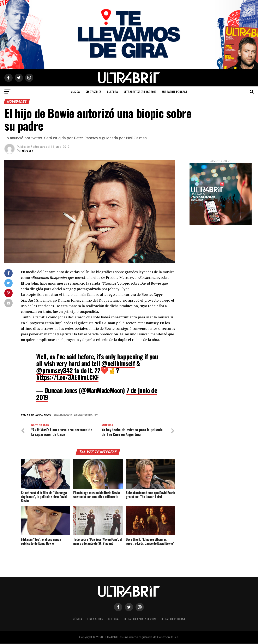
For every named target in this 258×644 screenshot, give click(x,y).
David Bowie (64, 415)
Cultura (112, 92)
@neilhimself (118, 363)
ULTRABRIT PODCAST (175, 92)
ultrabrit (28, 151)
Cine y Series (93, 92)
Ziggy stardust (87, 415)
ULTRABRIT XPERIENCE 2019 (140, 92)
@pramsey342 (54, 370)
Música (75, 92)
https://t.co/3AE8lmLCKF (67, 377)
